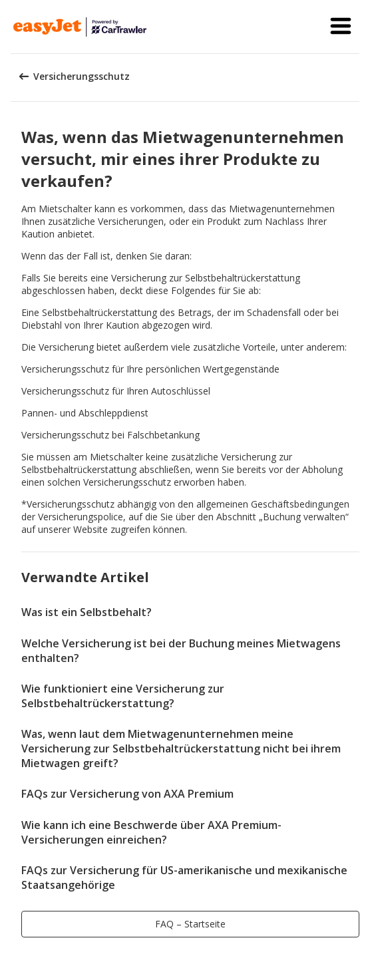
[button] (341, 27)
